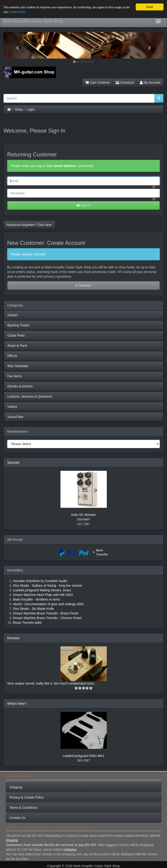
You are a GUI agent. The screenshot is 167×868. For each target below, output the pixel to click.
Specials (13, 462)
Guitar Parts (16, 335)
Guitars (13, 315)
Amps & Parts (17, 346)
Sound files (15, 417)
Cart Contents (98, 83)
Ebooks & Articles (20, 386)
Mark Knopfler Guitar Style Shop (34, 21)
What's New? (17, 704)
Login (31, 109)
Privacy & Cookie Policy (27, 797)
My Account (150, 83)
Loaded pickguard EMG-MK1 (83, 756)
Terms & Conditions (24, 808)
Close (150, 7)
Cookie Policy (17, 12)
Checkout (125, 83)
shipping (12, 840)
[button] (16, 45)
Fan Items (15, 376)
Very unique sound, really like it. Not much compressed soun (51, 683)
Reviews (13, 638)
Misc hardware (18, 366)
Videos (12, 407)
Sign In (83, 205)
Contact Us (17, 818)
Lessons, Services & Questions (30, 397)
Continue (83, 285)
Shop (19, 109)
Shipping (16, 787)
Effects (12, 356)
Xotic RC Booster (83, 515)
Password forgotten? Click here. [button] (29, 225)
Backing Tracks (18, 325)
